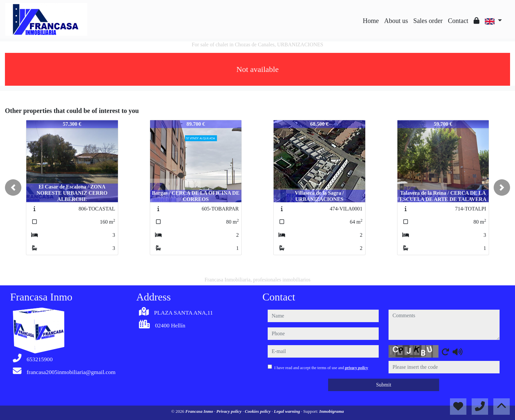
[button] (13, 188)
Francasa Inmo (200, 411)
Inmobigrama (332, 411)
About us (396, 21)
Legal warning (288, 411)
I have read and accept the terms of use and (321, 368)
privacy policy (356, 368)
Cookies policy (258, 411)
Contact (458, 21)
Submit (384, 385)
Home (371, 21)
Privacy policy (230, 411)
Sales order (428, 21)
